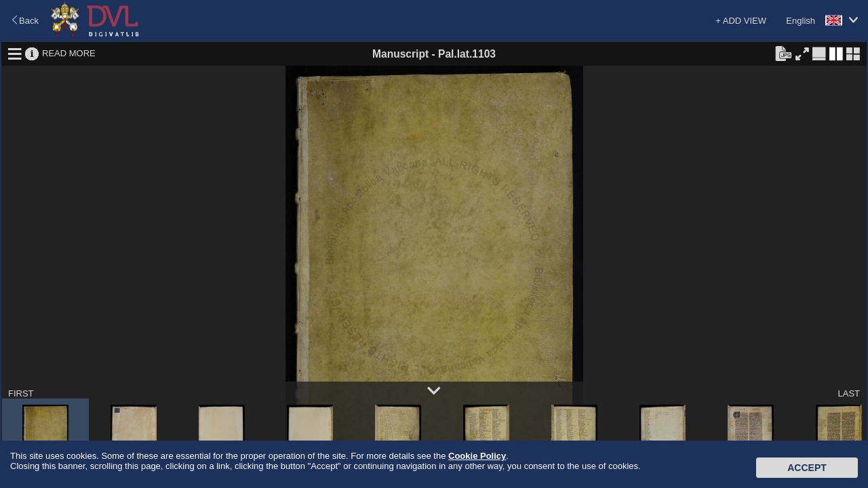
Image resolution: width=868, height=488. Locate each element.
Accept (807, 468)
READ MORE (69, 53)
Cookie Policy (477, 456)
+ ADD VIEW (741, 21)
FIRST (21, 393)
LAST (849, 393)
